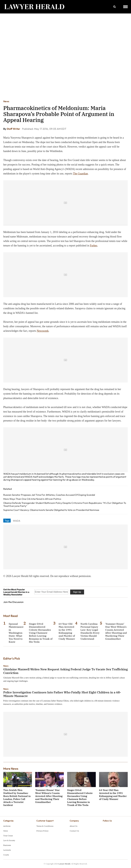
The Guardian (80, 174)
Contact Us (74, 831)
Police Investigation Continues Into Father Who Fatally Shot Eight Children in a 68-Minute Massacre (62, 694)
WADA (17, 521)
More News (11, 769)
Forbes (94, 246)
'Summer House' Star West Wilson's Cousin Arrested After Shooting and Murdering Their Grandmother (116, 631)
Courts (6, 855)
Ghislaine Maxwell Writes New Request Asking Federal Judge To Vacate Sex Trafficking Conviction (65, 671)
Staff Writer (14, 129)
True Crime (8, 836)
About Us (74, 826)
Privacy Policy (42, 831)
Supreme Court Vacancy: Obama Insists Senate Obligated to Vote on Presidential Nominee (51, 510)
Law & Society (9, 840)
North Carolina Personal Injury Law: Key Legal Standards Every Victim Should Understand (90, 631)
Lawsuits (7, 850)
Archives (7, 826)
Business (7, 845)
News (6, 101)
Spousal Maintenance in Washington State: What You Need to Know (16, 633)
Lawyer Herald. (65, 864)
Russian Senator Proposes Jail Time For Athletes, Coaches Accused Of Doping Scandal (49, 495)
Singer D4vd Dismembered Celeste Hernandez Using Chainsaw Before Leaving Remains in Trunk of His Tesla (41, 633)
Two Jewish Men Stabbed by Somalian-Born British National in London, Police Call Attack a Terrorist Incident (17, 798)
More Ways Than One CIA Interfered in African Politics (32, 499)
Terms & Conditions (45, 826)
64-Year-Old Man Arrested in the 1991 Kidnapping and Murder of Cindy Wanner (67, 631)
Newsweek (43, 331)
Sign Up (77, 592)
